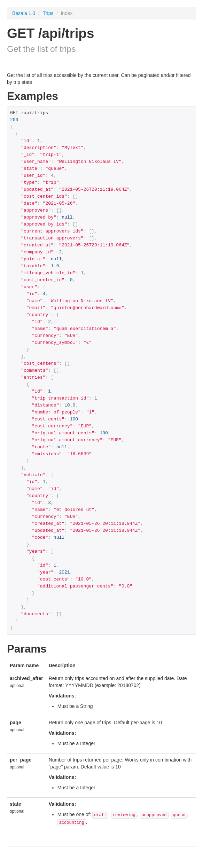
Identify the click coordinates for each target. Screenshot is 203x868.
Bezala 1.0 (24, 13)
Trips (49, 13)
